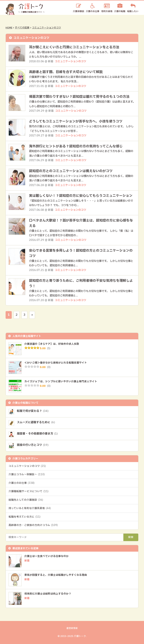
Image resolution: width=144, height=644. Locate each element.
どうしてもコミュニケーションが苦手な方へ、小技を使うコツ (76, 121)
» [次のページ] (32, 315)
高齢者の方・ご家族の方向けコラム (33, 525)
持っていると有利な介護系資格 (30, 508)
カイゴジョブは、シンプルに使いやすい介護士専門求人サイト (61, 382)
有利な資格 (107, 11)
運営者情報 (72, 628)
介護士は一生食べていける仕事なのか (47, 556)
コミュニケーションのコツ (47, 28)
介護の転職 (120, 11)
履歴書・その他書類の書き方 (37, 434)
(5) (49, 348)
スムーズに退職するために (36, 422)
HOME (9, 28)
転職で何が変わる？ (33, 411)
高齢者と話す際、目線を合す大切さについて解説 (66, 72)
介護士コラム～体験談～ (27, 474)
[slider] (32, 348)
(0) (49, 367)
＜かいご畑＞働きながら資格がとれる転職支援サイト (56, 363)
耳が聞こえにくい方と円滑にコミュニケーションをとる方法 (74, 47)
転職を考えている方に (24, 517)
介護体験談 (79, 11)
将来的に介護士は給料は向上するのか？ (48, 594)
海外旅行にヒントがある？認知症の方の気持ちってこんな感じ (76, 146)
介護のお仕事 (93, 11)
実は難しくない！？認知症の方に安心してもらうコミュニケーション (81, 196)
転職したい (133, 11)
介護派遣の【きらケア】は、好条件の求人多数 (52, 344)
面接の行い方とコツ (33, 445)
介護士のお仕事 (21, 483)
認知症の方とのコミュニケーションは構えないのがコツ (71, 171)
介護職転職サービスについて (28, 491)
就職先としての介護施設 (26, 500)
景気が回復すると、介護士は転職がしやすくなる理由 (56, 575)
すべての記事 (22, 28)
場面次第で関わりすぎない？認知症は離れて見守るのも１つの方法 (79, 97)
